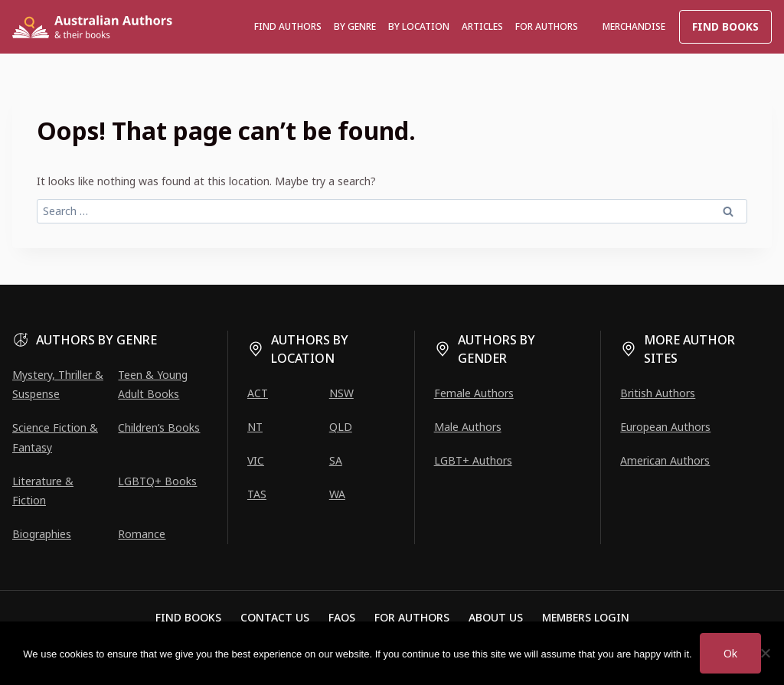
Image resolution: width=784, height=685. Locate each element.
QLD (341, 427)
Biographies (42, 534)
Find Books (725, 26)
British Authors (658, 393)
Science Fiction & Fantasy (55, 437)
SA (336, 460)
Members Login (586, 617)
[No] (765, 653)
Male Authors (468, 427)
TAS (257, 494)
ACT (258, 393)
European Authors (665, 427)
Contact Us (275, 617)
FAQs (342, 617)
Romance (142, 534)
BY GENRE (355, 26)
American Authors (665, 460)
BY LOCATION (419, 26)
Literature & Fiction (43, 491)
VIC (256, 460)
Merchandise (634, 26)
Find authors (288, 26)
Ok (730, 653)
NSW (341, 393)
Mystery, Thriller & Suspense (58, 384)
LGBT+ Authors (473, 460)
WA (337, 494)
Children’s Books (159, 427)
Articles (482, 26)
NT (255, 427)
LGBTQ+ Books (157, 481)
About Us (496, 617)
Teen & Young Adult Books (153, 384)
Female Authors (474, 393)
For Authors (412, 617)
